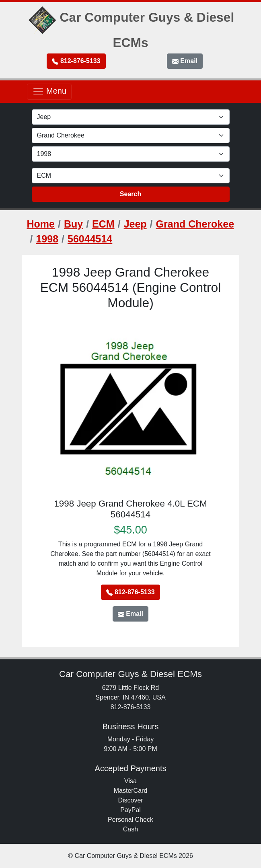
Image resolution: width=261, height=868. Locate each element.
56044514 (90, 239)
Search (130, 194)
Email (185, 61)
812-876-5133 (76, 61)
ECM (103, 224)
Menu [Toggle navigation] (49, 92)
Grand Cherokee (195, 224)
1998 (47, 239)
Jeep (135, 224)
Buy (73, 224)
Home (41, 224)
